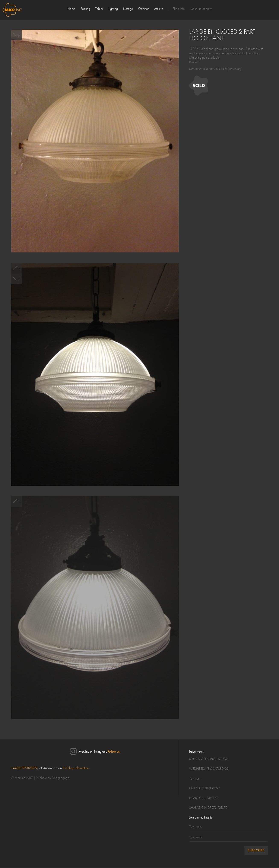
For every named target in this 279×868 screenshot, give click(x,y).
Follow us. (114, 752)
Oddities (144, 9)
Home (71, 9)
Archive (159, 9)
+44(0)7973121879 (24, 768)
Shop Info (179, 9)
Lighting (113, 9)
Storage (128, 9)
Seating (85, 9)
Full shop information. (76, 768)
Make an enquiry (201, 9)
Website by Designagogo (53, 778)
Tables (99, 9)
